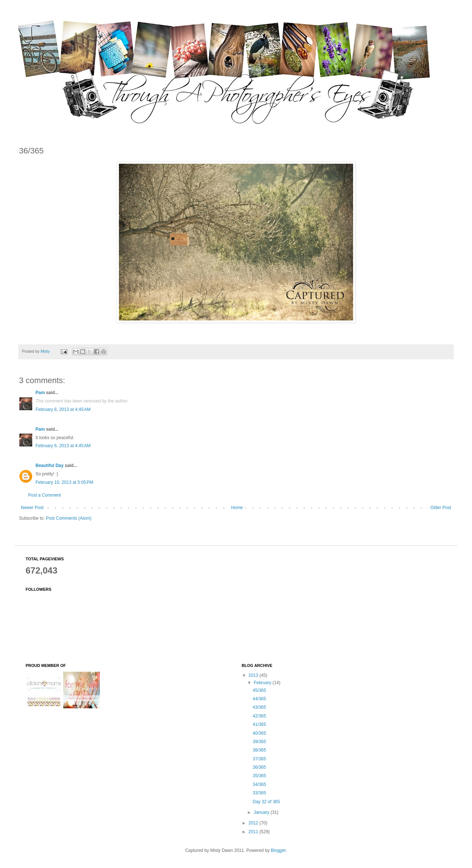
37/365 (259, 759)
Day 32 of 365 (266, 802)
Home (237, 508)
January (262, 812)
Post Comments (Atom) (69, 518)
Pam (40, 393)
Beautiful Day (50, 465)
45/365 (259, 690)
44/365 (259, 699)
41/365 (259, 724)
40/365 (259, 733)
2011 (254, 832)
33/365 (259, 793)
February (263, 683)
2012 (254, 823)
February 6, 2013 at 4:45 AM (63, 409)
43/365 (259, 707)
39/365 (259, 742)
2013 (254, 675)
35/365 (259, 776)
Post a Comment (44, 495)
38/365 (259, 750)
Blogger (278, 850)
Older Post (441, 508)
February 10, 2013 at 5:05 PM (64, 482)
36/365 (259, 767)
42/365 (259, 716)
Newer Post (32, 508)
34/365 (259, 784)
